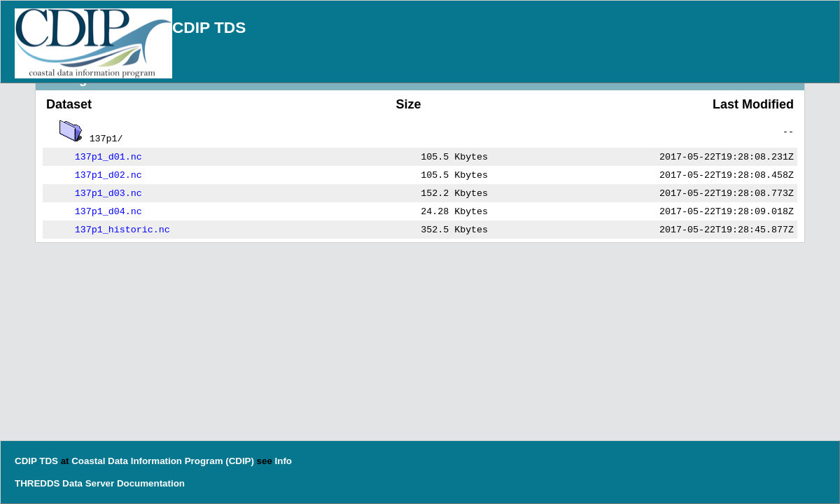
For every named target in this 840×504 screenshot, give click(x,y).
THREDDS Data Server (64, 483)
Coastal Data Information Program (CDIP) (163, 461)
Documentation (151, 483)
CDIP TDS (209, 27)
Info (283, 461)
